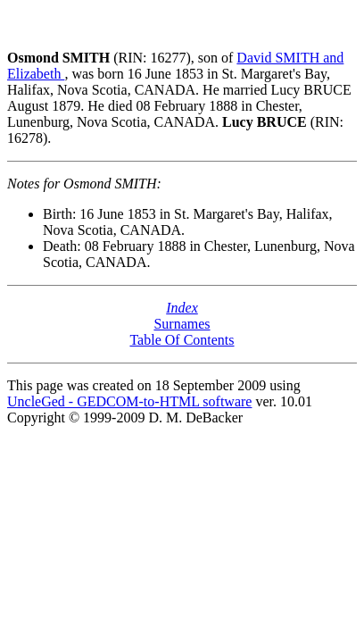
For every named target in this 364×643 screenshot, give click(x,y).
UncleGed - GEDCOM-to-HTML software (129, 401)
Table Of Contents (182, 340)
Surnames (182, 324)
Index (182, 308)
